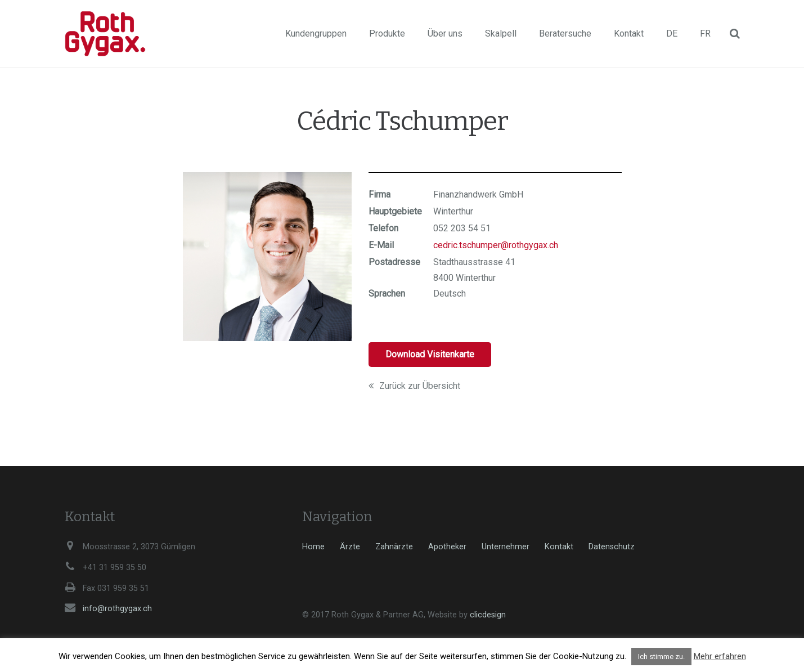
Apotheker (447, 547)
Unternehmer (506, 547)
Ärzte (350, 547)
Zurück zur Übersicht (414, 386)
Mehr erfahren (720, 656)
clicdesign (488, 615)
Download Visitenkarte (430, 354)
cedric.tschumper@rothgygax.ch (496, 245)
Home (313, 547)
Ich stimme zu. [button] (661, 657)
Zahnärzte (394, 547)
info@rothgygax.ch (117, 609)
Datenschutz (612, 547)
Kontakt (559, 547)
